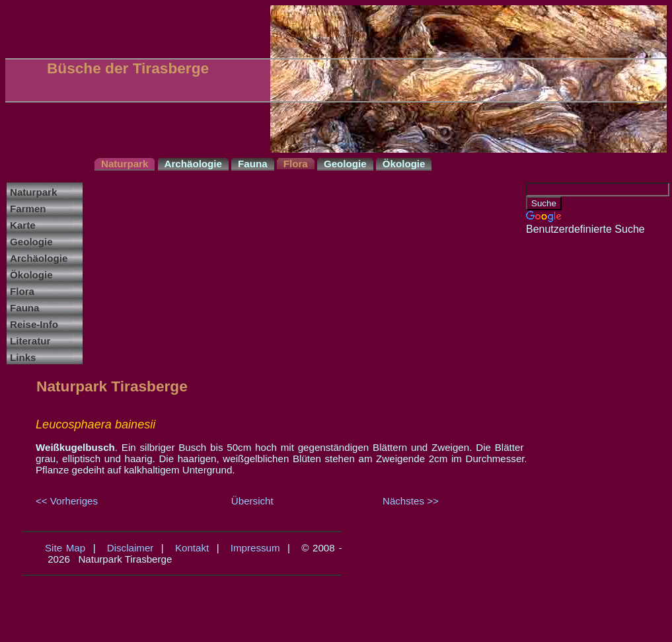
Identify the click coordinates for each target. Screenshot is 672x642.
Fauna (25, 308)
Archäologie (39, 258)
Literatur (30, 341)
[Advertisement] (579, 434)
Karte (23, 225)
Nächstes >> (411, 501)
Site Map (65, 548)
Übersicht (252, 501)
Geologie (31, 242)
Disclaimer (131, 548)
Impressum (255, 548)
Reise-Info (34, 324)
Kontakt (192, 548)
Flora (22, 291)
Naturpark (33, 192)
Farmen (28, 209)
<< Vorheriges (67, 501)
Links (23, 357)
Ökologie (31, 275)
